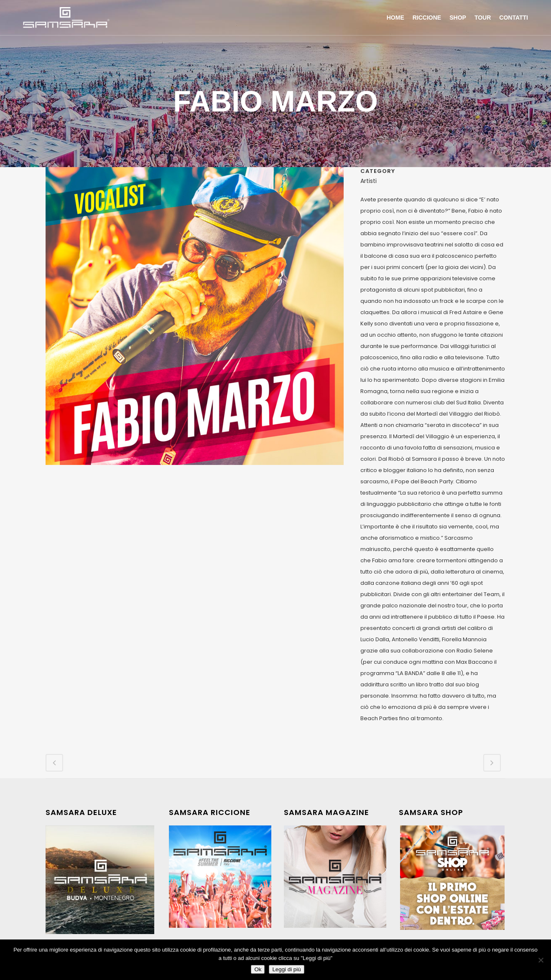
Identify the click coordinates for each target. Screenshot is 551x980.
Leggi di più (286, 969)
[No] (541, 960)
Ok (258, 969)
